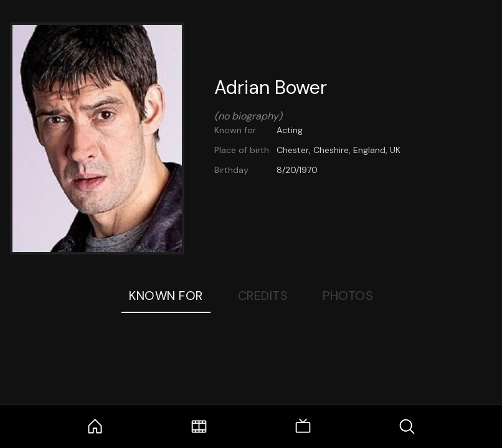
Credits (263, 296)
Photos (348, 296)
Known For (166, 296)
